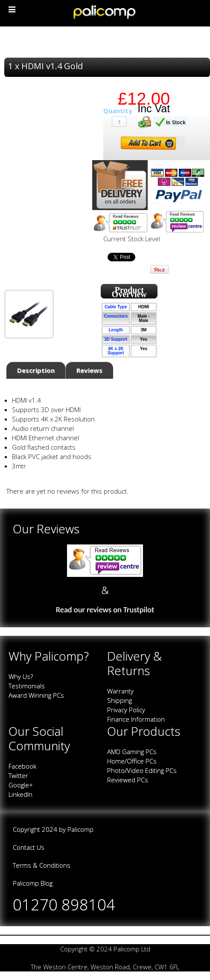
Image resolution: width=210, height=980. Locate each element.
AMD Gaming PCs (132, 752)
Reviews (89, 370)
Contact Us (29, 847)
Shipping (120, 700)
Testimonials (27, 686)
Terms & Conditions (42, 865)
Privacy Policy (126, 710)
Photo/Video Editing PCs (142, 770)
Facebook (22, 766)
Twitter (18, 775)
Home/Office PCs (132, 761)
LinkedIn (20, 794)
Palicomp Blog (33, 883)
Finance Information (136, 719)
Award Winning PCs (36, 695)
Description (36, 370)
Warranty (120, 691)
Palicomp (80, 829)
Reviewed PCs (128, 780)
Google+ (21, 785)
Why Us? (21, 676)
